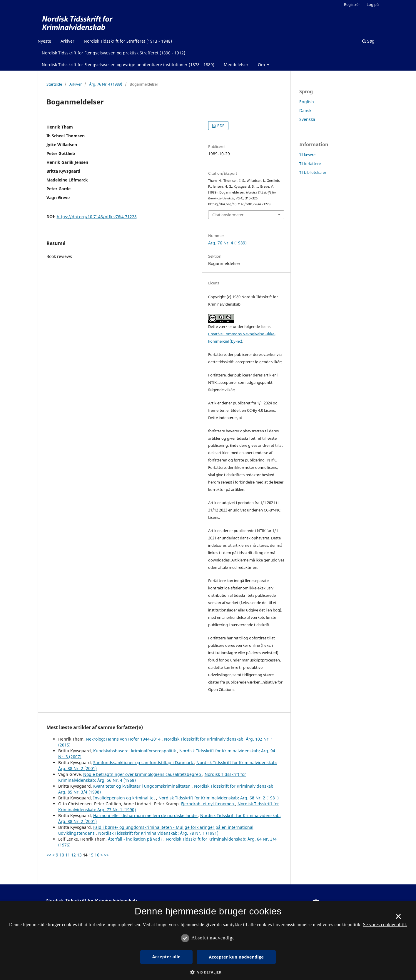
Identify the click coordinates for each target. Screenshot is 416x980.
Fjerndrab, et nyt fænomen (208, 804)
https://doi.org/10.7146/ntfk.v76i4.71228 (97, 217)
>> (106, 855)
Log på (373, 4)
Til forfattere (310, 164)
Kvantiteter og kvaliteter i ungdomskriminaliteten (142, 786)
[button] (208, 972)
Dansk (305, 110)
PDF (220, 126)
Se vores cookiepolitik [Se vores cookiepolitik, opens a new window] (385, 925)
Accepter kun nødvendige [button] (236, 957)
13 (79, 855)
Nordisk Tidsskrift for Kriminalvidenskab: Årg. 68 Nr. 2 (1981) (219, 798)
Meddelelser (236, 65)
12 (73, 855)
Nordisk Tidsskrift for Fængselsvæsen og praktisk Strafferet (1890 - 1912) (113, 53)
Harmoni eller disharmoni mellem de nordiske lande (146, 815)
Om (262, 65)
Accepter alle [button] (166, 957)
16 (97, 855)
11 (68, 855)
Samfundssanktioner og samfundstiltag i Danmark (144, 762)
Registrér (352, 4)
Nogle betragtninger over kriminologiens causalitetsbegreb (143, 774)
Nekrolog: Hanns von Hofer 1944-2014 (124, 739)
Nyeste (44, 41)
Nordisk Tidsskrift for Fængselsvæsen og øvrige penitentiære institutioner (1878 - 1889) (128, 65)
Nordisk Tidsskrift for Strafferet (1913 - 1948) (128, 41)
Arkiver (67, 41)
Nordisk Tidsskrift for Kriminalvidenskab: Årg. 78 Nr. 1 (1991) (158, 833)
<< (49, 855)
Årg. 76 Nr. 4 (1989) (106, 84)
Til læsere (307, 155)
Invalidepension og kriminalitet (125, 798)
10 (62, 855)
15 (91, 855)
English (307, 102)
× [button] (398, 919)
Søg (368, 41)
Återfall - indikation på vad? (136, 839)
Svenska (307, 119)
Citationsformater (228, 215)
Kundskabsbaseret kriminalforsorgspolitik (135, 751)
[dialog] (208, 941)
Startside (54, 84)
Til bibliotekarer (313, 172)
